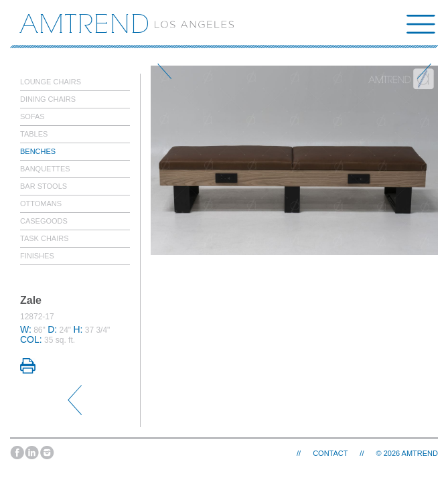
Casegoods (44, 221)
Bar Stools (44, 186)
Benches (38, 151)
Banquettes (45, 169)
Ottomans (41, 204)
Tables (34, 134)
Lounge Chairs (51, 82)
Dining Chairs (48, 99)
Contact (330, 453)
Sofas (32, 116)
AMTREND (420, 453)
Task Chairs (45, 238)
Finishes (37, 256)
